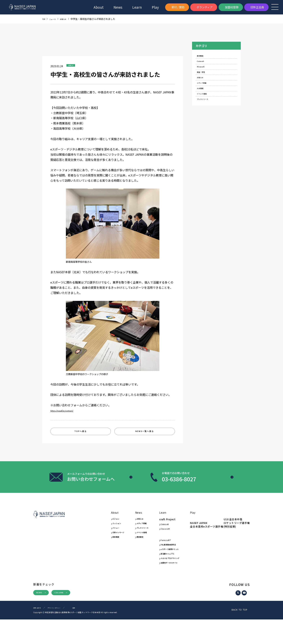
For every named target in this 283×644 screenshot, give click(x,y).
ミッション (98, 531)
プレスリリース (208, 121)
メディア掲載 (207, 97)
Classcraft (160, 538)
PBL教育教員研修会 (165, 557)
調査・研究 (206, 81)
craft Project (160, 526)
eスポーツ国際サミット (166, 564)
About (99, 7)
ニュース (55, 19)
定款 (83, 632)
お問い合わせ (39, 632)
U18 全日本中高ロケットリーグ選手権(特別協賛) (206, 540)
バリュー (97, 536)
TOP (44, 19)
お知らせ (69, 19)
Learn (157, 517)
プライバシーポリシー (60, 632)
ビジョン (97, 526)
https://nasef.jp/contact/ (67, 410)
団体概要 (97, 547)
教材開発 (204, 57)
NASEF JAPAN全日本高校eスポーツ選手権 (209, 528)
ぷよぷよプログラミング (167, 578)
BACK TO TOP (230, 635)
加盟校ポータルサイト (167, 584)
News (118, 7)
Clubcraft (205, 65)
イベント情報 (207, 113)
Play (196, 517)
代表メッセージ (101, 542)
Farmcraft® (161, 552)
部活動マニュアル (164, 571)
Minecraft (205, 73)
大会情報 (204, 105)
